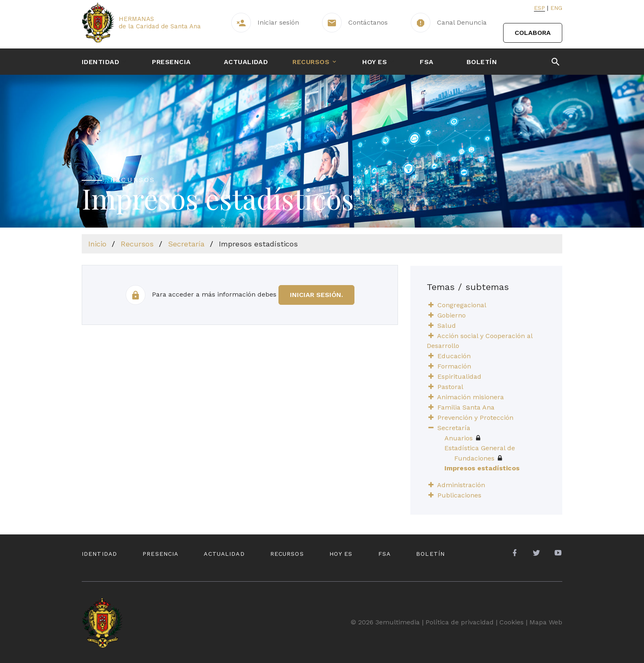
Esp (539, 8)
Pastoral (450, 387)
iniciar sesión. (316, 295)
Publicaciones (459, 495)
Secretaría (186, 244)
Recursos (311, 62)
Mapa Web (546, 622)
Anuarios (462, 438)
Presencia (171, 62)
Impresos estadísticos (482, 468)
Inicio (97, 244)
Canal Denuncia (462, 22)
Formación (454, 366)
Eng (556, 8)
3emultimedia (398, 622)
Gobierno (452, 315)
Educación (454, 356)
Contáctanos (368, 22)
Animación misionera (470, 397)
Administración (461, 485)
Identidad (100, 62)
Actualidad (246, 62)
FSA (427, 62)
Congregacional (462, 305)
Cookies (512, 622)
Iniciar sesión (278, 22)
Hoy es (375, 62)
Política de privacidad (460, 622)
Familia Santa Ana (466, 407)
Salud (447, 326)
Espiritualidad (459, 376)
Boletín (482, 62)
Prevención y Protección (475, 418)
